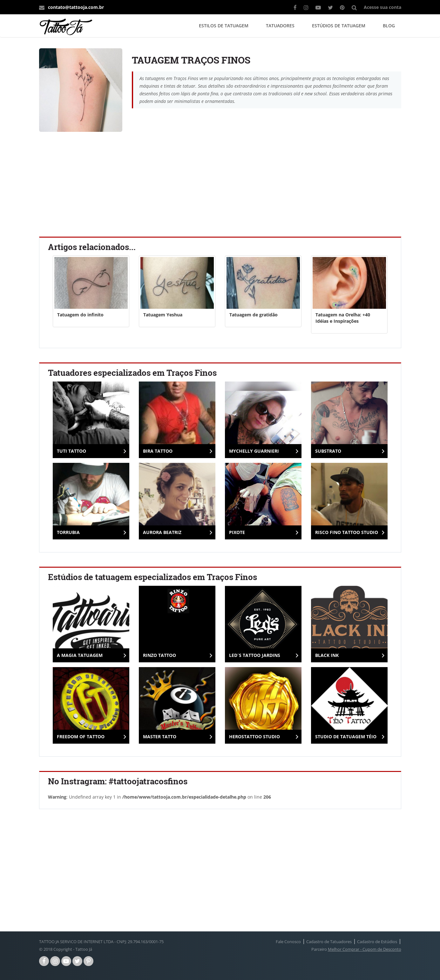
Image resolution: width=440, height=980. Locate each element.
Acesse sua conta (382, 7)
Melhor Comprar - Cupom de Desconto (365, 949)
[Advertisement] (220, 186)
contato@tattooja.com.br (76, 7)
